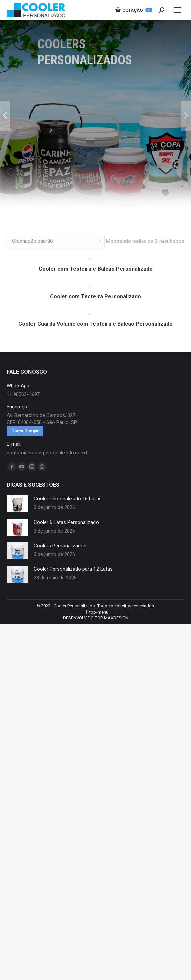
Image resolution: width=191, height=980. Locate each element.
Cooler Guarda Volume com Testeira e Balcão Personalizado (95, 335)
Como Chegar (25, 442)
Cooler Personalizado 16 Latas (68, 510)
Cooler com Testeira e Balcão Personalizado (96, 273)
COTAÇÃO (134, 10)
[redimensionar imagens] (18, 515)
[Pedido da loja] (56, 241)
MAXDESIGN (116, 629)
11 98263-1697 (23, 406)
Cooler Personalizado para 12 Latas (73, 580)
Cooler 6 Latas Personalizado (66, 533)
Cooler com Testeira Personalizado (95, 304)
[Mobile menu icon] (178, 10)
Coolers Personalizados (60, 557)
